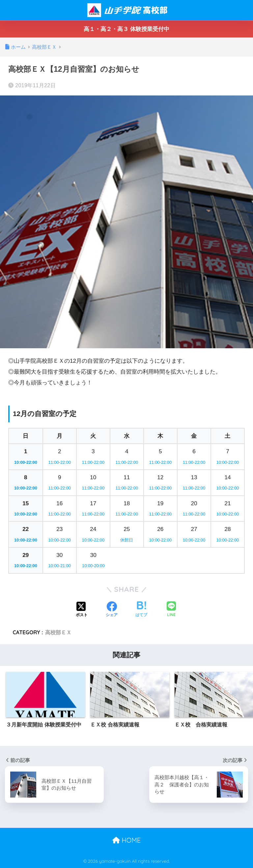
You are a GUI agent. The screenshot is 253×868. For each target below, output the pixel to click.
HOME (126, 840)
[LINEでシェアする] (171, 610)
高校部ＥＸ (58, 632)
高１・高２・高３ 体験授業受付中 (126, 29)
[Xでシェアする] (82, 610)
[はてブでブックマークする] (141, 610)
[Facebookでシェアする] (112, 610)
